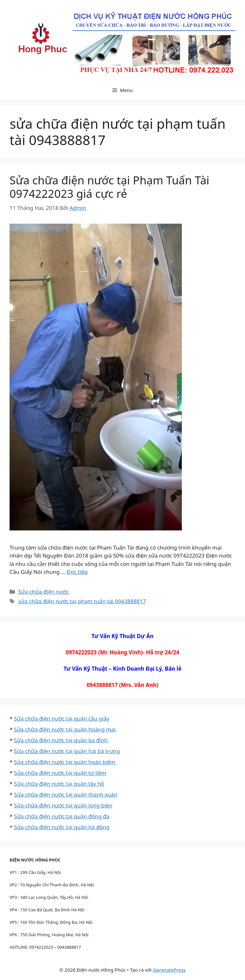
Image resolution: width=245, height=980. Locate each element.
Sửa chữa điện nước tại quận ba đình (62, 740)
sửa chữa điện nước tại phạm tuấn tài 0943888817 (82, 601)
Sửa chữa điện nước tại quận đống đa (62, 816)
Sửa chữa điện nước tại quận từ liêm (60, 773)
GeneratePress (169, 970)
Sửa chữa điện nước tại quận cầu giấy (62, 718)
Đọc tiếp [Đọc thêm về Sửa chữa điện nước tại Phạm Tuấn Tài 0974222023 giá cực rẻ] (77, 572)
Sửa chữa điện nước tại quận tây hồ (59, 784)
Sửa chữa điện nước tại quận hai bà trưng (67, 751)
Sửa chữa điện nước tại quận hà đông (62, 827)
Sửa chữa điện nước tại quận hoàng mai (66, 729)
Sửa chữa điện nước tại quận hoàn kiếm (65, 762)
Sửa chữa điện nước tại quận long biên (63, 805)
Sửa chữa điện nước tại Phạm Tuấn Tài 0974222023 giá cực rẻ (109, 187)
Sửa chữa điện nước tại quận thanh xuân (66, 795)
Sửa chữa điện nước (44, 592)
